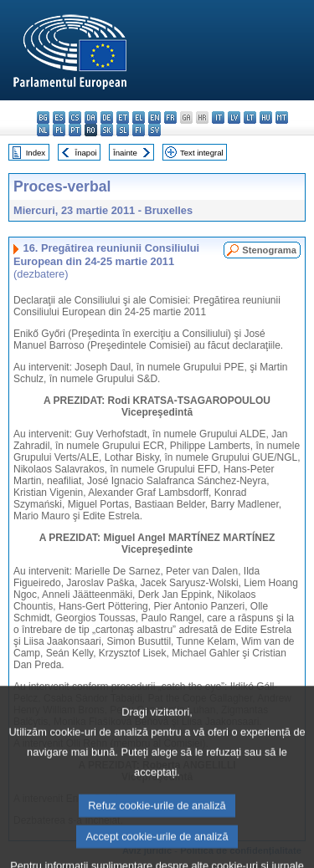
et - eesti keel (123, 117)
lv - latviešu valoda (234, 117)
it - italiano (218, 117)
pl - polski (59, 130)
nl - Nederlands (43, 130)
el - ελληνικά (139, 117)
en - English (154, 117)
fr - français (170, 117)
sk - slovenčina (107, 130)
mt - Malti (282, 117)
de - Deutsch (107, 117)
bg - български (43, 117)
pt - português (75, 130)
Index (36, 153)
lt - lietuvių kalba (250, 117)
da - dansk (91, 117)
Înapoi (86, 153)
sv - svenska (154, 130)
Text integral (202, 153)
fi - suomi (139, 130)
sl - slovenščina (123, 130)
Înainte (125, 153)
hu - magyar (266, 117)
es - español (59, 117)
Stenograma (269, 250)
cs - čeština (75, 117)
